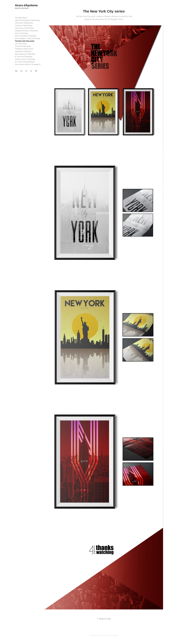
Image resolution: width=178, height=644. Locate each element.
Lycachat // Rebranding (24, 25)
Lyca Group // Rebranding (24, 28)
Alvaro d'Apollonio (26, 5)
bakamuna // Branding (23, 51)
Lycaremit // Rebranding (24, 23)
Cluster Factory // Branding (25, 59)
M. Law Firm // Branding (24, 57)
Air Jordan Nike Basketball (25, 62)
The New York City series (25, 41)
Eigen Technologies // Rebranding (27, 20)
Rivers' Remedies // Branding (25, 36)
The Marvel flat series (23, 46)
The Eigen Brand (21, 18)
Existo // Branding (21, 33)
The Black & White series (24, 49)
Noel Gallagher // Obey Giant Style (28, 38)
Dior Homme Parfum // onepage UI (28, 64)
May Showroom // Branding (25, 54)
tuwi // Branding (21, 44)
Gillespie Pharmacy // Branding (26, 31)
